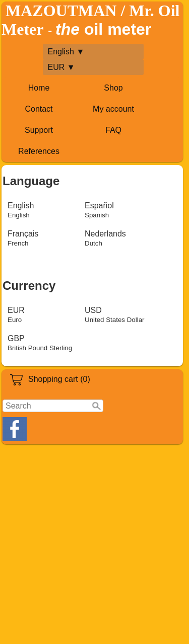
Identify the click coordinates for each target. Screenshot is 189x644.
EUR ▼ (61, 67)
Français (23, 238)
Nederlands (105, 238)
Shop (113, 88)
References (39, 151)
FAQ (113, 130)
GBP (40, 343)
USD (115, 315)
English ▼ (66, 52)
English (21, 210)
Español (99, 210)
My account (113, 109)
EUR (16, 315)
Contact (39, 109)
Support (39, 130)
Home (39, 88)
